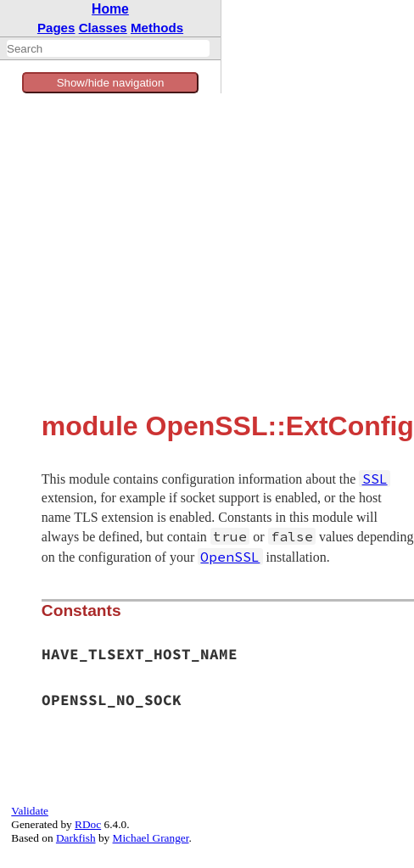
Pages (56, 28)
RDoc (88, 824)
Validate (30, 811)
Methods (157, 28)
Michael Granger (151, 838)
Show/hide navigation (111, 83)
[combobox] (108, 48)
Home (110, 9)
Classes (103, 28)
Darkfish (76, 838)
